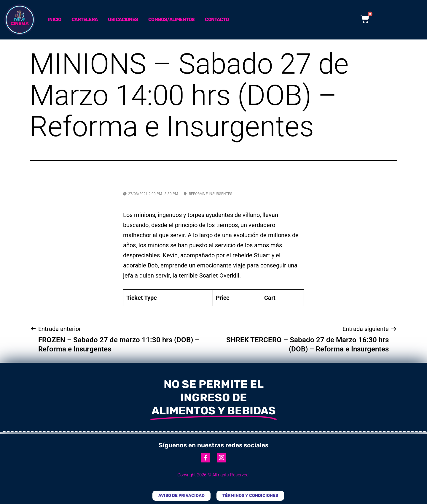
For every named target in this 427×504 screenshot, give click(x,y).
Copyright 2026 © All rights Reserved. (213, 475)
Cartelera (85, 19)
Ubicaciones (123, 19)
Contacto (217, 19)
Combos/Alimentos (171, 19)
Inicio (55, 19)
